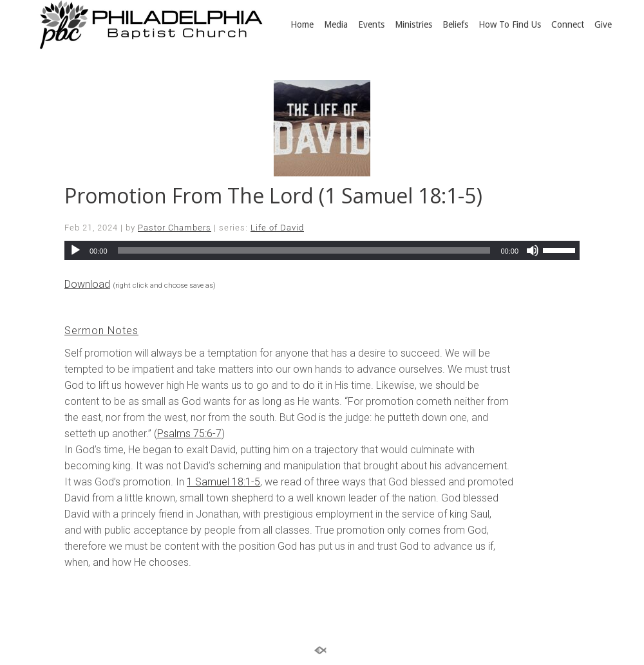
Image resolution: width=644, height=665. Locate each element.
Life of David (277, 228)
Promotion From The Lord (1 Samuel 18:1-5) (273, 195)
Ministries (413, 24)
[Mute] (533, 250)
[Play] (75, 250)
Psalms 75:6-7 (189, 434)
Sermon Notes (101, 331)
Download (87, 284)
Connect (568, 24)
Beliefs (455, 24)
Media (336, 24)
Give (603, 24)
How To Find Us (510, 24)
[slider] (304, 250)
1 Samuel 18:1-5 (223, 482)
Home (302, 24)
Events (371, 24)
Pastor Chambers (175, 228)
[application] (322, 250)
